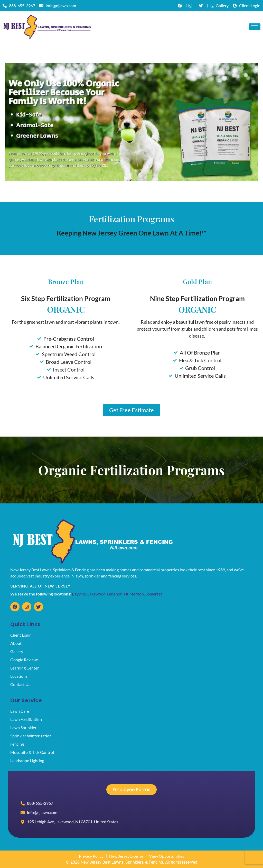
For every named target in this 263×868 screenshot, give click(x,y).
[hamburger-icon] (255, 27)
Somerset (154, 594)
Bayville (79, 594)
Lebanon (115, 594)
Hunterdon (134, 594)
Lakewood (96, 594)
